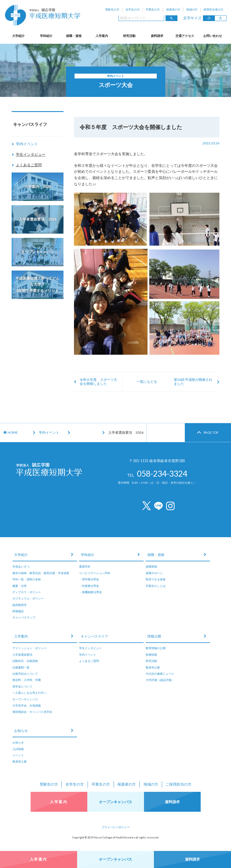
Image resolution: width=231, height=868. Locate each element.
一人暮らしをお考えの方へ (29, 693)
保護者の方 (173, 9)
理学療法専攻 (90, 579)
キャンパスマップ (24, 617)
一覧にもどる (147, 382)
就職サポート (154, 573)
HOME (11, 432)
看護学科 (85, 566)
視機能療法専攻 (92, 592)
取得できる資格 (156, 579)
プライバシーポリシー (116, 827)
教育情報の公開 (156, 648)
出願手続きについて (25, 674)
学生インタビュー (31, 154)
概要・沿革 (20, 586)
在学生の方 (133, 9)
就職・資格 (74, 36)
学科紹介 (46, 36)
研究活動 (129, 36)
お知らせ (21, 731)
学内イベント (27, 144)
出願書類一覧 (21, 667)
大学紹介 (18, 36)
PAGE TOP (211, 432)
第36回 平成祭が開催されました (193, 382)
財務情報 (151, 655)
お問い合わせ (213, 36)
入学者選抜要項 (22, 655)
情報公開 (154, 636)
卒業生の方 (153, 9)
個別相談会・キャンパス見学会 (32, 712)
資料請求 (157, 36)
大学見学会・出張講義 (27, 705)
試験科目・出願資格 (25, 661)
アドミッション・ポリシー (29, 648)
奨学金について (22, 686)
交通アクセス (185, 36)
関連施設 (18, 611)
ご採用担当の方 (178, 784)
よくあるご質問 (29, 165)
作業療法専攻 (90, 586)
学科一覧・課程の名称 (27, 579)
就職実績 (151, 566)
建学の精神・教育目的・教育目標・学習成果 (41, 573)
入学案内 (102, 36)
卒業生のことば (156, 586)
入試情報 (18, 749)
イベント (18, 755)
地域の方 (192, 9)
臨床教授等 (20, 605)
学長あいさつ (21, 566)
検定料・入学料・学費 (27, 680)
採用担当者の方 (213, 9)
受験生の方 (112, 9)
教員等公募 (153, 667)
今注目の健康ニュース (160, 674)
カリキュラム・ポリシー (28, 598)
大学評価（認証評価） (160, 680)
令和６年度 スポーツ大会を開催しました (98, 382)
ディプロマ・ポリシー (27, 592)
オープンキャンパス (25, 699)
